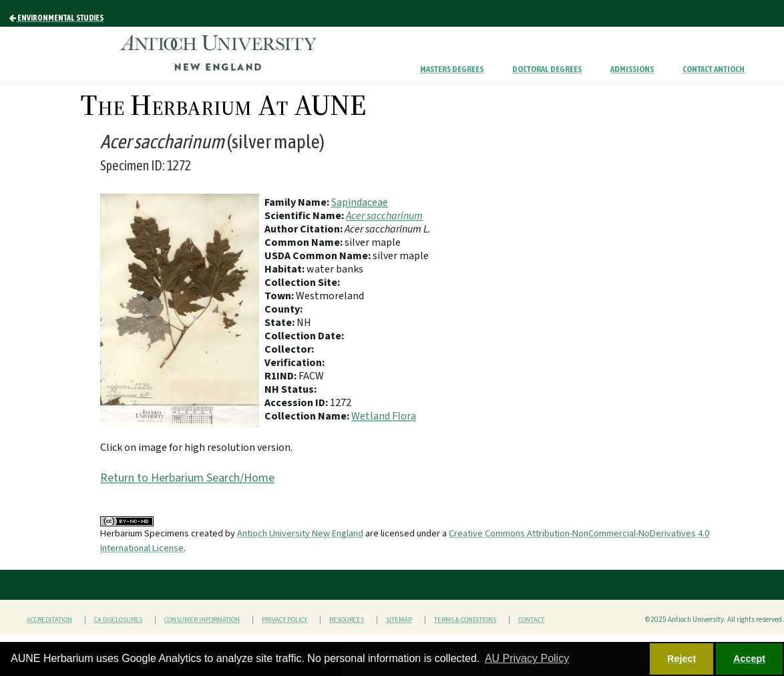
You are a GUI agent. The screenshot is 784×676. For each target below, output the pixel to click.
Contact (531, 620)
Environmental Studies (56, 18)
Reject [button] (681, 659)
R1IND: (281, 376)
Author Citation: (305, 229)
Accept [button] (749, 659)
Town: (280, 296)
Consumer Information (202, 620)
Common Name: (305, 242)
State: (280, 323)
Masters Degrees (452, 69)
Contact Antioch (714, 69)
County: (283, 309)
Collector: (289, 349)
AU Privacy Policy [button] (527, 658)
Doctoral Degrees (547, 69)
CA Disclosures (118, 620)
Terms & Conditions (465, 620)
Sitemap (399, 620)
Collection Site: (302, 283)
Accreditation (49, 620)
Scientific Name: (305, 216)
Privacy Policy (284, 620)
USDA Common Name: (319, 256)
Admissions (632, 69)
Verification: (295, 363)
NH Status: (290, 389)
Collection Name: (308, 416)
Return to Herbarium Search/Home (187, 478)
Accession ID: (297, 403)
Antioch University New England (300, 533)
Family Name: (298, 202)
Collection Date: (304, 336)
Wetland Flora (384, 416)
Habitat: (285, 269)
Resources (347, 620)
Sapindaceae (360, 202)
